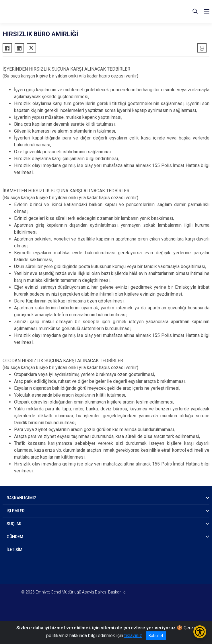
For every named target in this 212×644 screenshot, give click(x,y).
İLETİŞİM (14, 550)
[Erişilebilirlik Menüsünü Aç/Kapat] (200, 632)
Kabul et (156, 636)
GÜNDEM (15, 537)
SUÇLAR (14, 524)
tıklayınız (133, 636)
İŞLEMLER (16, 511)
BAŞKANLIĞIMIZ (22, 498)
